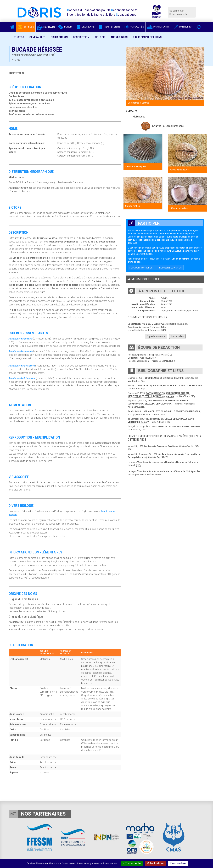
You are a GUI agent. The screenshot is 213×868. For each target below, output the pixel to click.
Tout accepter (132, 863)
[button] (198, 27)
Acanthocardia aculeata (21, 339)
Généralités (37, 37)
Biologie (100, 37)
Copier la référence (156, 336)
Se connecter (177, 11)
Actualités (134, 27)
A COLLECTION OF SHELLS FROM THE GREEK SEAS (174, 411)
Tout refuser (156, 863)
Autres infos (119, 37)
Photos (19, 37)
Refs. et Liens (109, 27)
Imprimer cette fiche (144, 279)
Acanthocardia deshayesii (22, 366)
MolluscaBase (154, 474)
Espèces (26, 27)
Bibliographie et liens (147, 37)
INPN (139, 465)
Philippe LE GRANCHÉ (159, 355)
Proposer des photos (169, 268)
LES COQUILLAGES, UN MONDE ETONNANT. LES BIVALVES (172, 386)
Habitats (46, 27)
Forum (65, 27)
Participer (182, 27)
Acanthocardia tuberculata (22, 378)
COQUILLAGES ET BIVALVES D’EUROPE (164, 378)
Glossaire (85, 27)
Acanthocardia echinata (21, 351)
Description (81, 37)
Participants (158, 27)
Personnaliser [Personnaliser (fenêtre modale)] (178, 863)
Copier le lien (177, 336)
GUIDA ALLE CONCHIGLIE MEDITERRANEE (179, 426)
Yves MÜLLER (146, 358)
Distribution (59, 37)
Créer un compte (178, 14)
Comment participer (141, 268)
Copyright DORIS (144, 254)
